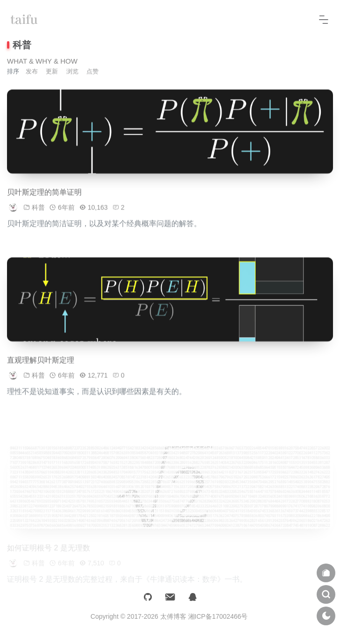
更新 (52, 71)
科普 (38, 211)
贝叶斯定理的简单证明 (44, 196)
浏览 (72, 71)
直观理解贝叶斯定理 (41, 364)
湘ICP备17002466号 (218, 616)
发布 (32, 71)
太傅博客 (173, 616)
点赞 (92, 71)
